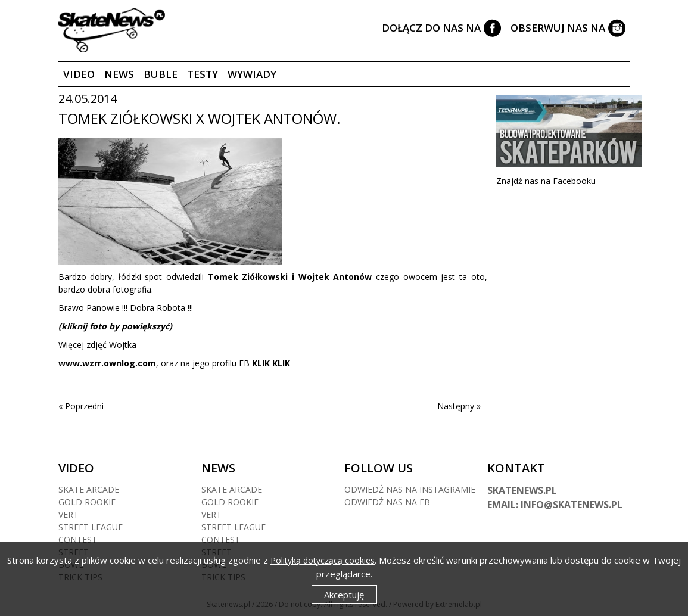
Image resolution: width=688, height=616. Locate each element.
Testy (203, 74)
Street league (91, 527)
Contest (78, 539)
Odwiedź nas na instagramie (410, 489)
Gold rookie (87, 502)
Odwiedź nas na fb (387, 502)
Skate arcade (89, 489)
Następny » (459, 406)
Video (79, 74)
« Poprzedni (81, 406)
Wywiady (252, 74)
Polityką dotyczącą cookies (323, 560)
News (119, 74)
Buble (161, 74)
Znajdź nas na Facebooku (546, 181)
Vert (69, 514)
